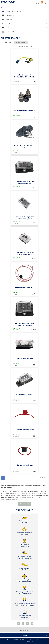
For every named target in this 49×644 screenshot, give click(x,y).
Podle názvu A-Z (21, 42)
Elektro (6, 8)
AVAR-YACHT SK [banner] (8, 3)
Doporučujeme (7, 42)
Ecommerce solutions (21, 642)
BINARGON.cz (31, 642)
